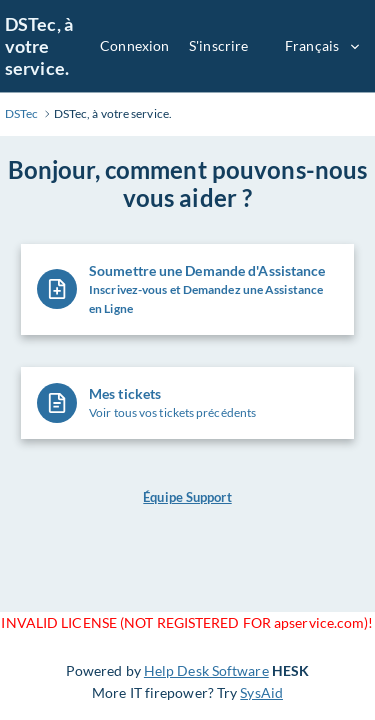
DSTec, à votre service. (39, 46)
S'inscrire (218, 45)
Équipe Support (187, 497)
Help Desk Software (206, 670)
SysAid (261, 692)
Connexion (134, 45)
